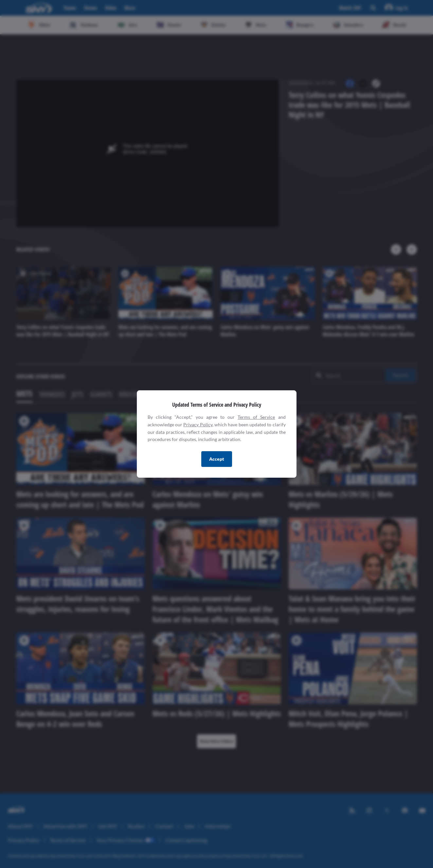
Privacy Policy (198, 425)
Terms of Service (256, 417)
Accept (217, 459)
